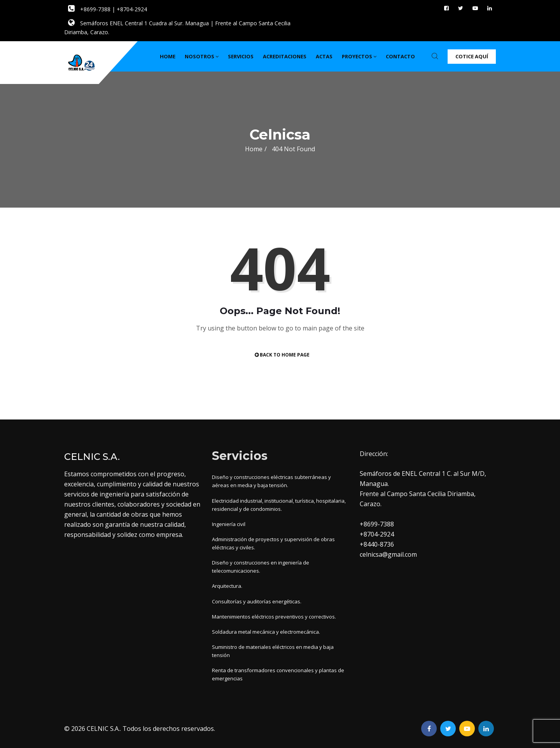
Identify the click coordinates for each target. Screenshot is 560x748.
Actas (324, 56)
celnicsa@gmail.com (388, 554)
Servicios (241, 56)
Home (168, 56)
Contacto (400, 56)
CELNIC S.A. (103, 729)
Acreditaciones (285, 56)
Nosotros (202, 56)
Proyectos (359, 56)
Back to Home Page (282, 355)
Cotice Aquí (472, 56)
